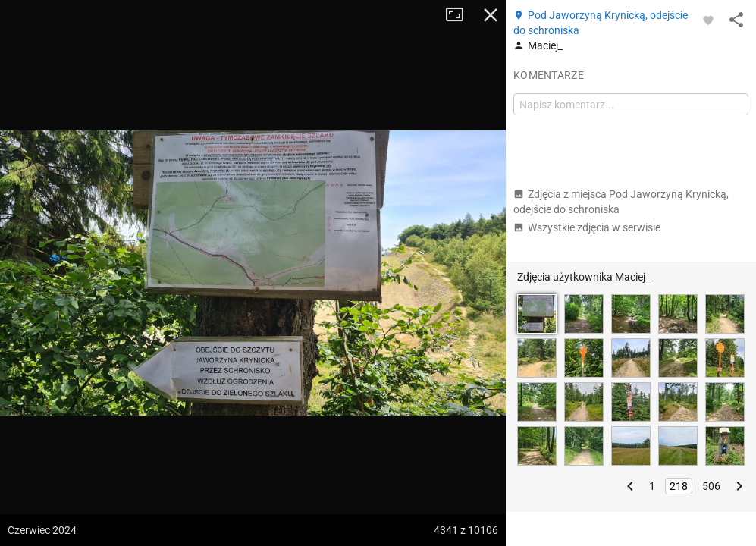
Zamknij (491, 15)
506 (711, 486)
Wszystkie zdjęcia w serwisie (587, 227)
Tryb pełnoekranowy (460, 15)
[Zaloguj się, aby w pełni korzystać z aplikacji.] (708, 20)
